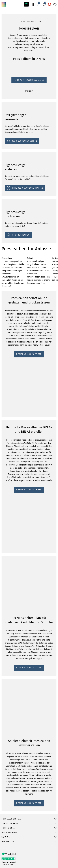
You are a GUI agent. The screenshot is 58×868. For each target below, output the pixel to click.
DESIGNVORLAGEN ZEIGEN (15, 450)
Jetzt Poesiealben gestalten (14, 205)
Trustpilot (5, 208)
